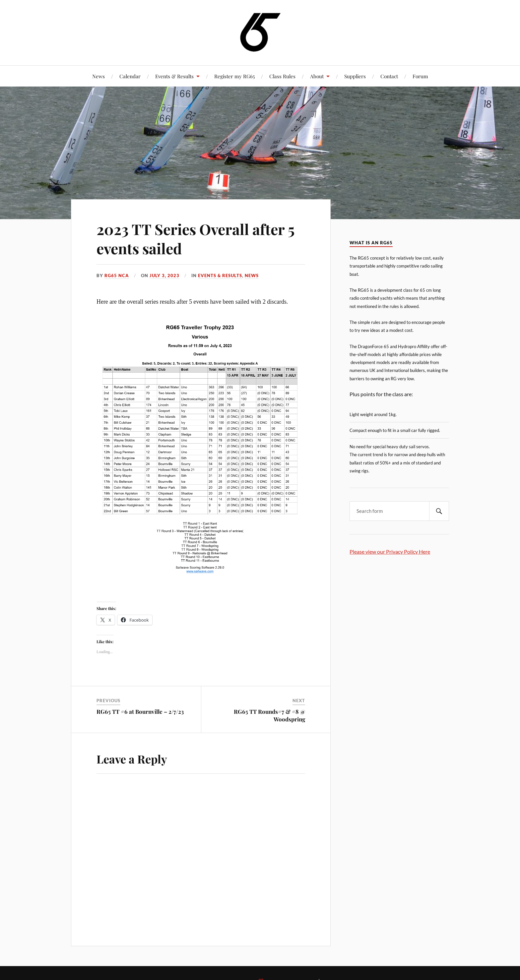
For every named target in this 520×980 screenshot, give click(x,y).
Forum (420, 76)
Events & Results (174, 76)
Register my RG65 (234, 76)
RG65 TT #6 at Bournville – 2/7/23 (140, 711)
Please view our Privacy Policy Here (390, 551)
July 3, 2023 (164, 276)
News (98, 76)
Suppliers (355, 76)
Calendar (130, 76)
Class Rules (282, 76)
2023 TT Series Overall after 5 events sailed (195, 238)
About (317, 76)
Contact (389, 76)
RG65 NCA (117, 276)
